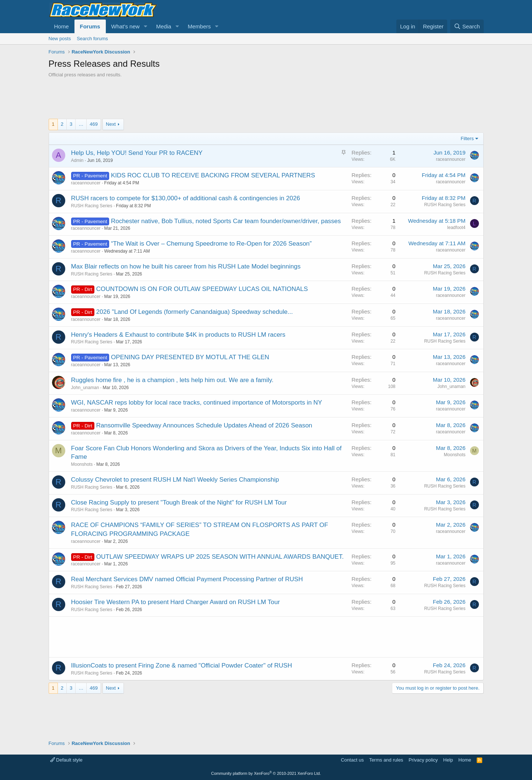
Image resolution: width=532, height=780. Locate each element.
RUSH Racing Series (92, 206)
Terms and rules (386, 760)
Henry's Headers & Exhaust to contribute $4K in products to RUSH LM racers (178, 335)
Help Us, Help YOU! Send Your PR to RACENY (137, 153)
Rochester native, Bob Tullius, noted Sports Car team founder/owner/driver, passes (226, 221)
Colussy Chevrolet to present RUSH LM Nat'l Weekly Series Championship (175, 480)
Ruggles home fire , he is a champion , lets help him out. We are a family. (172, 380)
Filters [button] (467, 138)
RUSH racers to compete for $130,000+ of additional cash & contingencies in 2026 (186, 198)
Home (62, 26)
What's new (126, 26)
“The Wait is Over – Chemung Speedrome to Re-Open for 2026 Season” (211, 244)
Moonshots (82, 464)
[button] (145, 26)
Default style (66, 760)
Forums (90, 26)
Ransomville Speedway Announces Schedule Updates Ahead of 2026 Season (204, 425)
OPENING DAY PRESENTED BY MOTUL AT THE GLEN (190, 357)
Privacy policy (423, 760)
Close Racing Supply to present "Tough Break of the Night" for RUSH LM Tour (179, 502)
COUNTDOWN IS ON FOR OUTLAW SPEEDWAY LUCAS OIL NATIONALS (202, 289)
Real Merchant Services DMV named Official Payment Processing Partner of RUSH (187, 579)
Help (448, 760)
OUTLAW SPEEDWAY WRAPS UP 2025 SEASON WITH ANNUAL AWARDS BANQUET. (220, 557)
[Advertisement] (266, 98)
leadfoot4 (456, 228)
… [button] (81, 124)
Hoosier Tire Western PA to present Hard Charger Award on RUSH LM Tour (176, 602)
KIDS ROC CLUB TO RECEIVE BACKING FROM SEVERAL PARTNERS (213, 175)
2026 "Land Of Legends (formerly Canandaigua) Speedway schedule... (194, 312)
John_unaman (85, 388)
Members (199, 26)
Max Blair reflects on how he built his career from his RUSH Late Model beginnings (186, 266)
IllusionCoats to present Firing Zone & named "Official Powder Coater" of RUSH (182, 665)
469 (94, 124)
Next (111, 124)
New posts (60, 39)
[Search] (467, 26)
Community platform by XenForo (266, 773)
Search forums (92, 39)
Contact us (352, 760)
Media (164, 26)
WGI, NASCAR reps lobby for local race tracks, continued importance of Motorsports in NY (197, 403)
